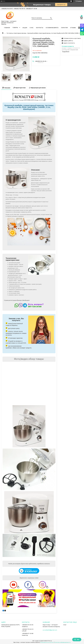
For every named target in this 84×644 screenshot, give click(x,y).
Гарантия (64, 28)
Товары (15, 28)
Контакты (40, 28)
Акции (25, 28)
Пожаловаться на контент (47, 642)
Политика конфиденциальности (62, 642)
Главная (7, 28)
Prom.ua (50, 641)
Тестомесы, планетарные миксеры (16, 33)
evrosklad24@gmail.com (50, 630)
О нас (32, 28)
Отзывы (73, 28)
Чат (77, 640)
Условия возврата (52, 28)
